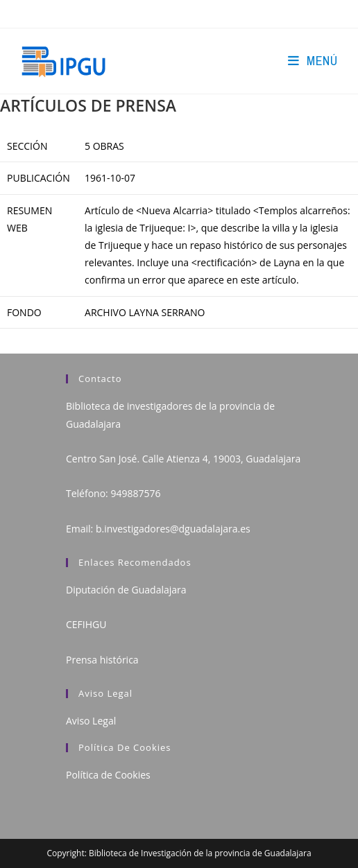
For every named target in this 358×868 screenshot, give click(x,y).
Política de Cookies (108, 775)
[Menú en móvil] (313, 61)
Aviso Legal (91, 721)
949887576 (135, 493)
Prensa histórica (102, 660)
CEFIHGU (86, 624)
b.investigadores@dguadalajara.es (173, 529)
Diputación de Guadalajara (126, 590)
